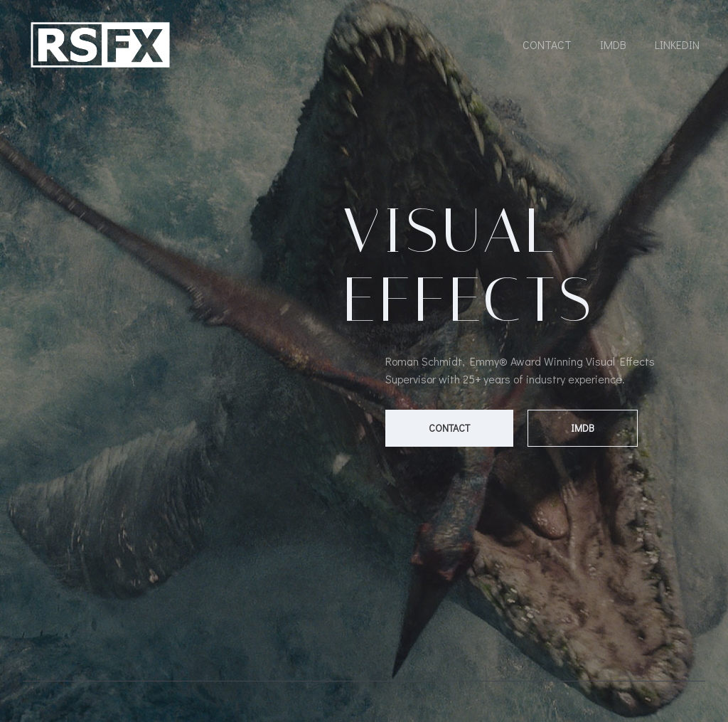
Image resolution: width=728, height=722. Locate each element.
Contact (547, 44)
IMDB (613, 44)
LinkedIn (677, 44)
